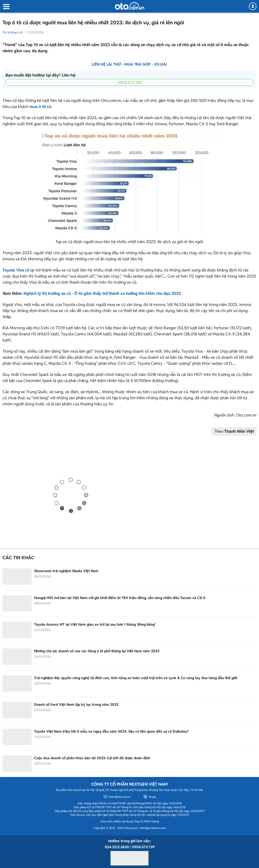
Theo (234, 431)
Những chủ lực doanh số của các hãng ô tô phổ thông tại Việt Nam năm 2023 (97, 651)
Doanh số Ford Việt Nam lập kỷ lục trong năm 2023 (76, 704)
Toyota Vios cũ (16, 270)
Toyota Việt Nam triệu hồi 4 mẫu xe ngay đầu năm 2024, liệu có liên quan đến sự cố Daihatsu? (111, 731)
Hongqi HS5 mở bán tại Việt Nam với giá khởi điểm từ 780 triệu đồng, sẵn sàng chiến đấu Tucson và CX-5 (120, 598)
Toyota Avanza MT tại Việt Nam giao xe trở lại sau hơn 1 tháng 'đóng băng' (95, 624)
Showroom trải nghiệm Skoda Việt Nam (66, 571)
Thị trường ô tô (13, 32)
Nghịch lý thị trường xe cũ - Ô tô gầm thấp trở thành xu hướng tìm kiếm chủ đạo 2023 (102, 293)
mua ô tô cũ (40, 107)
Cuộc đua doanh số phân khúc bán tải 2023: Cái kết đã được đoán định (92, 758)
